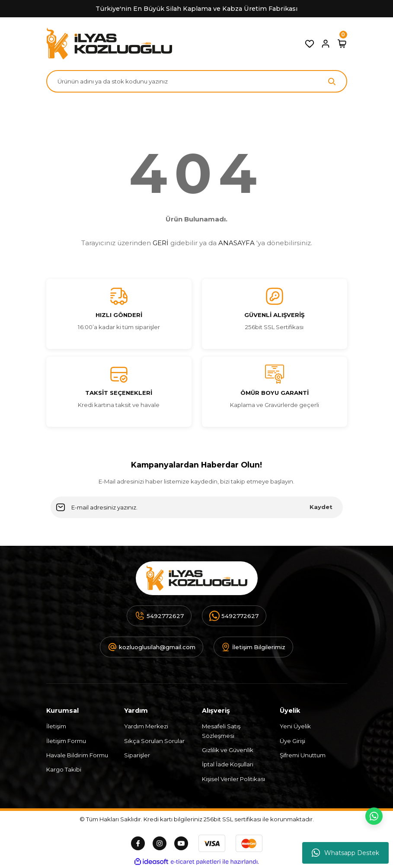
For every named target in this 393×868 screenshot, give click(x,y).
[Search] (197, 81)
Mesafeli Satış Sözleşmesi (221, 731)
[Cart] (342, 44)
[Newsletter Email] (197, 507)
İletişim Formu (66, 741)
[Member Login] (326, 44)
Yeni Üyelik (295, 726)
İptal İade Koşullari (228, 764)
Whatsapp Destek (345, 853)
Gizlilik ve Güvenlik (228, 750)
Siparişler (137, 755)
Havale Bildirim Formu (77, 755)
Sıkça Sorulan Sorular (154, 741)
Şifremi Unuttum (303, 755)
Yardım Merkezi (146, 726)
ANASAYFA (236, 243)
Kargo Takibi (64, 769)
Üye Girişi (292, 741)
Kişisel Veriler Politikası (233, 779)
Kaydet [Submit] (321, 507)
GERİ (161, 243)
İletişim (56, 726)
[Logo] (109, 44)
